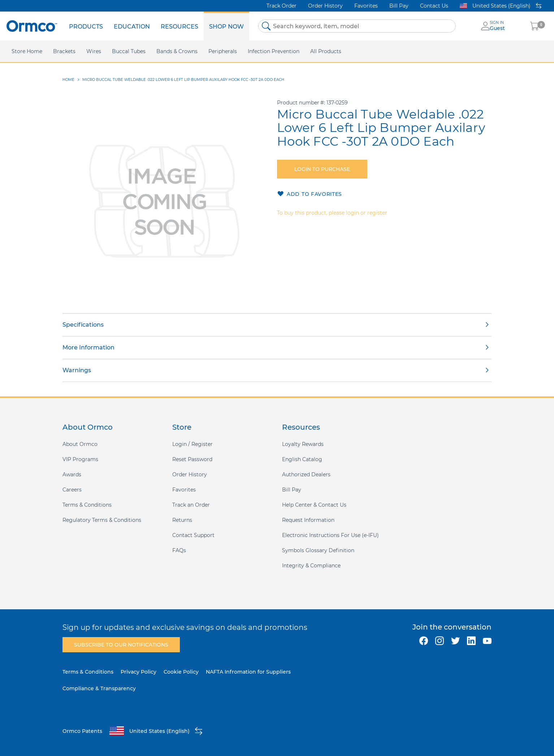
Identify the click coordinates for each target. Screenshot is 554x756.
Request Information (308, 520)
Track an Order (191, 505)
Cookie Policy (181, 672)
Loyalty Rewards (303, 444)
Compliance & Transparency (99, 688)
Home (68, 80)
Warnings (77, 370)
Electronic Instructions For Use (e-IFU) (330, 535)
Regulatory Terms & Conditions (102, 520)
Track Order (282, 6)
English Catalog (302, 459)
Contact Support (193, 535)
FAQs (179, 550)
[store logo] (32, 26)
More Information (88, 347)
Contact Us (434, 6)
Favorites (366, 6)
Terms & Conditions (87, 505)
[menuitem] (86, 26)
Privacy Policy (138, 672)
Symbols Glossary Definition (318, 550)
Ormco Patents (82, 731)
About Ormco (80, 444)
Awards (72, 474)
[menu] (156, 26)
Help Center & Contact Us (314, 505)
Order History (325, 6)
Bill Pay (399, 6)
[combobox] (357, 26)
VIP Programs (80, 459)
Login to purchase (322, 169)
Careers (72, 490)
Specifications (83, 325)
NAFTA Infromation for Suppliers (248, 672)
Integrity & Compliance (311, 566)
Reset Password (192, 459)
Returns (182, 520)
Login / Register (192, 444)
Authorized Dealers (306, 474)
